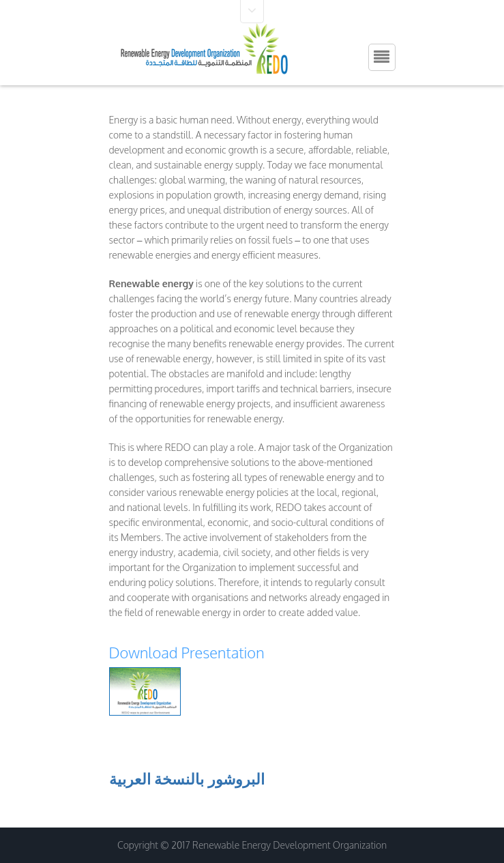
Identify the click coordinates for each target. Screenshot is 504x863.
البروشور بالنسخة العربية (187, 778)
